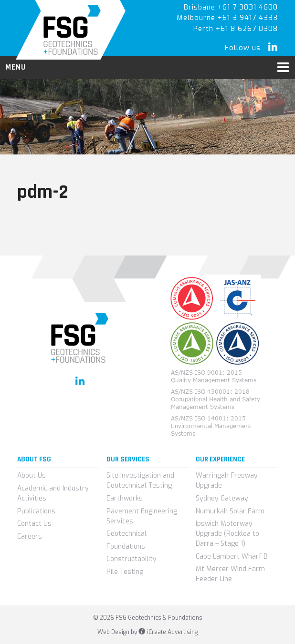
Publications (36, 511)
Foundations (126, 547)
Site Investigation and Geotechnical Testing (140, 480)
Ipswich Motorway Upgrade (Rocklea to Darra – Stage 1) (227, 534)
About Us (32, 475)
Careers (30, 537)
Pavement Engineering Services (142, 516)
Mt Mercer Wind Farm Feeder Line (230, 574)
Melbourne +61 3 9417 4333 (227, 18)
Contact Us (34, 524)
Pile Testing (125, 572)
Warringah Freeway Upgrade (227, 480)
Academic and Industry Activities (53, 493)
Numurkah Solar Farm (230, 511)
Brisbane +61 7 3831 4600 (231, 7)
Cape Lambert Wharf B (232, 557)
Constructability (132, 559)
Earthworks (125, 498)
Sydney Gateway (222, 498)
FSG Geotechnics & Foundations (71, 30)
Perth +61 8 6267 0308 (236, 29)
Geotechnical (126, 534)
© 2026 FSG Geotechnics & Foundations (148, 618)
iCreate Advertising (168, 632)
